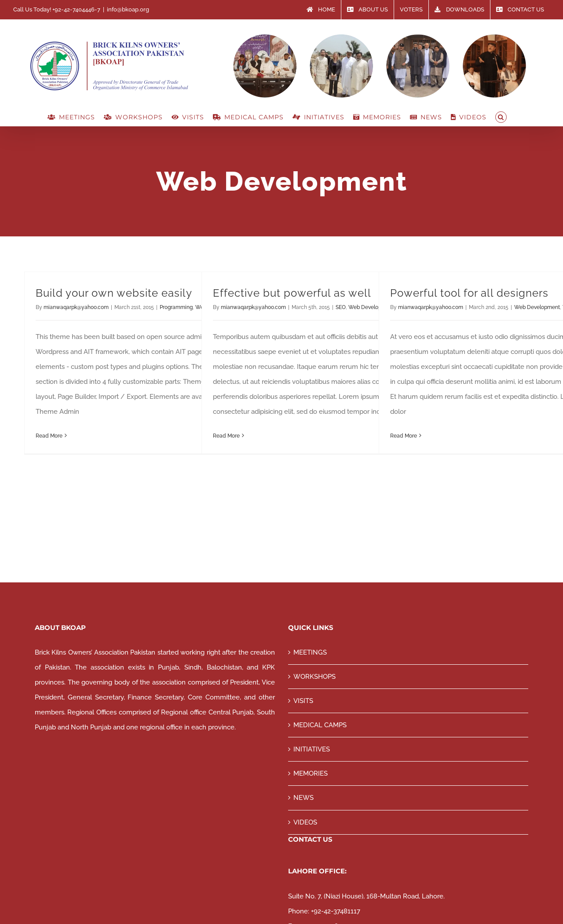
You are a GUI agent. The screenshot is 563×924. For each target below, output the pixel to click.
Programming (176, 307)
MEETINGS (310, 652)
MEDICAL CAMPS (320, 725)
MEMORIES (311, 773)
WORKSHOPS (314, 677)
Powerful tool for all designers (469, 293)
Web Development (537, 307)
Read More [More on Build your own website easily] (49, 436)
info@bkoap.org (128, 9)
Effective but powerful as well (292, 293)
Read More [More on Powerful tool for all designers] (404, 436)
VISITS (303, 701)
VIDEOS (305, 822)
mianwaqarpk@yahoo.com (76, 307)
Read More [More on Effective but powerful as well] (226, 436)
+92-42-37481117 (336, 911)
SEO (341, 307)
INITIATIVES (312, 749)
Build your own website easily (114, 293)
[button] (501, 117)
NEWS (303, 798)
